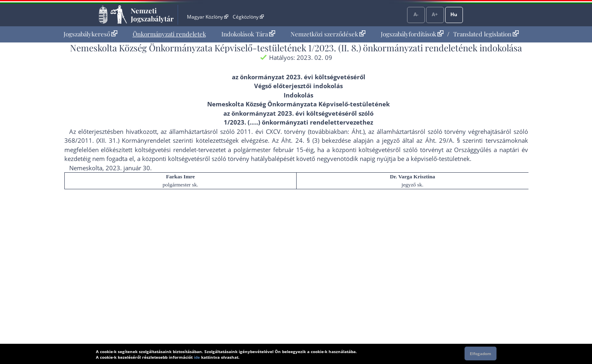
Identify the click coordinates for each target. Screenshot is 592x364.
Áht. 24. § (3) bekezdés (314, 140)
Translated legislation (486, 34)
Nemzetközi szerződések (328, 34)
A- (416, 14)
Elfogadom (481, 353)
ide (197, 357)
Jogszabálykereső (90, 34)
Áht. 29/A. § (443, 140)
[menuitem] (90, 34)
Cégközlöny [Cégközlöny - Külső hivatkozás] (248, 17)
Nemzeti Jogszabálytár (152, 15)
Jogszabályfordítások (412, 34)
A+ (435, 14)
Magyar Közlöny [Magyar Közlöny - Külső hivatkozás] (207, 17)
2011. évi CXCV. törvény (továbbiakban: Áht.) (300, 131)
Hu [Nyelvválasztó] (454, 14)
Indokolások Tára (248, 34)
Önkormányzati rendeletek (169, 34)
